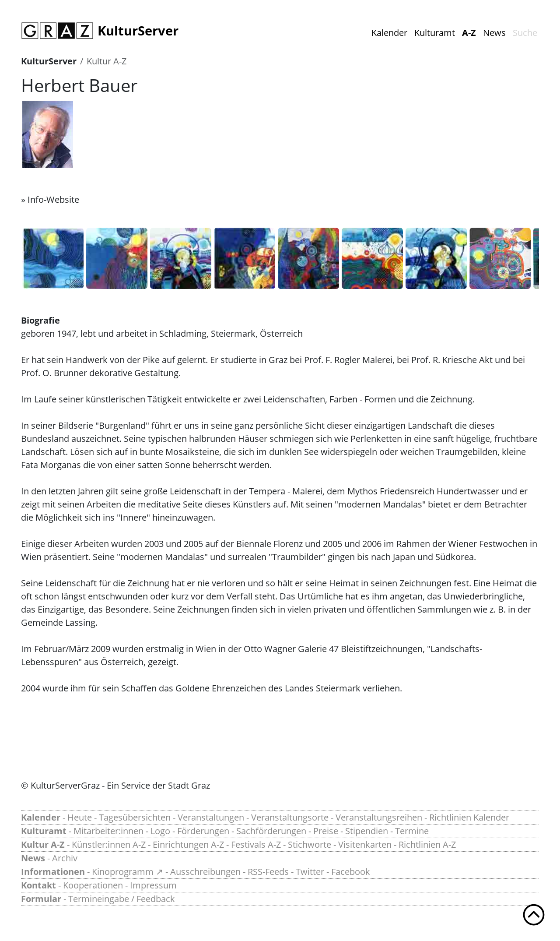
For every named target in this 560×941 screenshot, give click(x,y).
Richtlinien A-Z (427, 844)
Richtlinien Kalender (469, 817)
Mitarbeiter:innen (108, 831)
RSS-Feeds (268, 872)
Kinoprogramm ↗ (128, 872)
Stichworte (310, 844)
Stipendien (367, 831)
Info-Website (53, 199)
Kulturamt (435, 33)
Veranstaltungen (211, 817)
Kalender (389, 33)
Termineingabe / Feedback (122, 899)
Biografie (40, 320)
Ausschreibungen (205, 872)
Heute (80, 817)
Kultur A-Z (107, 61)
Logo (160, 831)
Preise (326, 831)
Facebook (351, 872)
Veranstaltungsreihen (379, 817)
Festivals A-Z (256, 844)
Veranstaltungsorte (290, 817)
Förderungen (203, 831)
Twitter (310, 872)
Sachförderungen (271, 831)
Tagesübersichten (135, 817)
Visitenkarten (365, 844)
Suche (525, 33)
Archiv (65, 858)
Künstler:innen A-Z (109, 844)
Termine (412, 831)
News (494, 33)
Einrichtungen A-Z (188, 844)
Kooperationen (93, 885)
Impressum (153, 885)
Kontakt (38, 885)
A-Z (469, 33)
